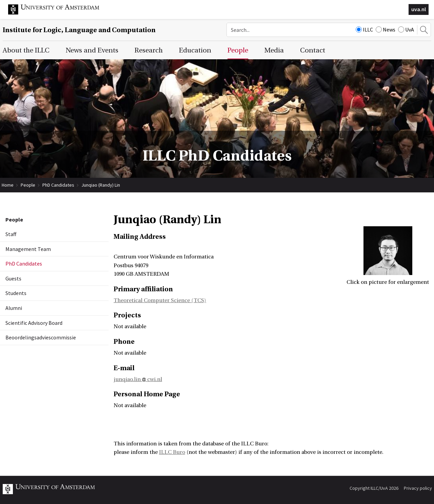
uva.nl (419, 9)
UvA (406, 29)
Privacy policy (418, 488)
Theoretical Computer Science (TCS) (160, 300)
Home (8, 185)
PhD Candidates (58, 185)
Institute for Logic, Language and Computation (79, 30)
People (28, 185)
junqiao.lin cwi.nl (138, 379)
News (386, 29)
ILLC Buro (172, 452)
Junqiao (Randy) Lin (101, 185)
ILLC (364, 29)
